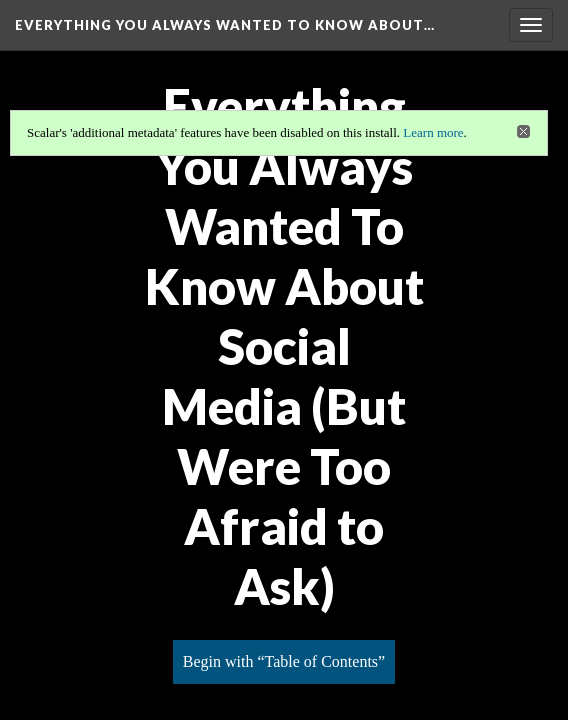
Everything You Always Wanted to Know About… (225, 25)
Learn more (433, 132)
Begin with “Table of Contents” (284, 661)
